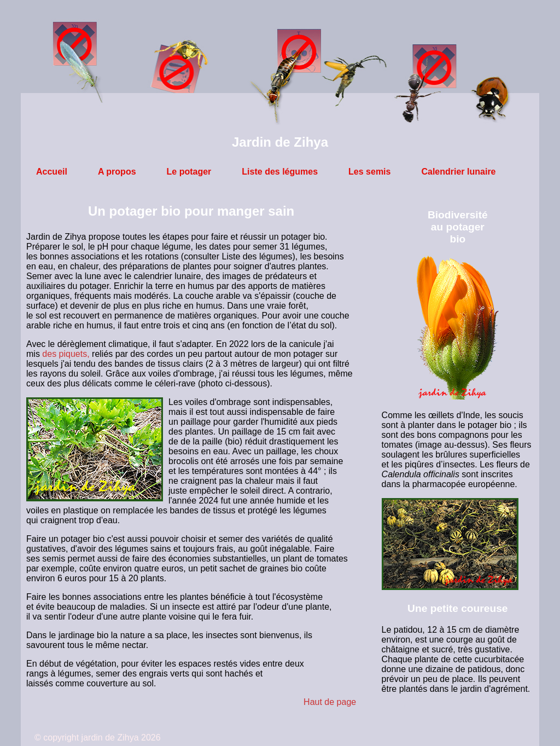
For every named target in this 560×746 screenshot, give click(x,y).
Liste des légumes (280, 172)
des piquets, (66, 354)
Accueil (52, 172)
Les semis (369, 172)
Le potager (189, 172)
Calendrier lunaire (458, 172)
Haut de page (330, 702)
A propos (117, 172)
